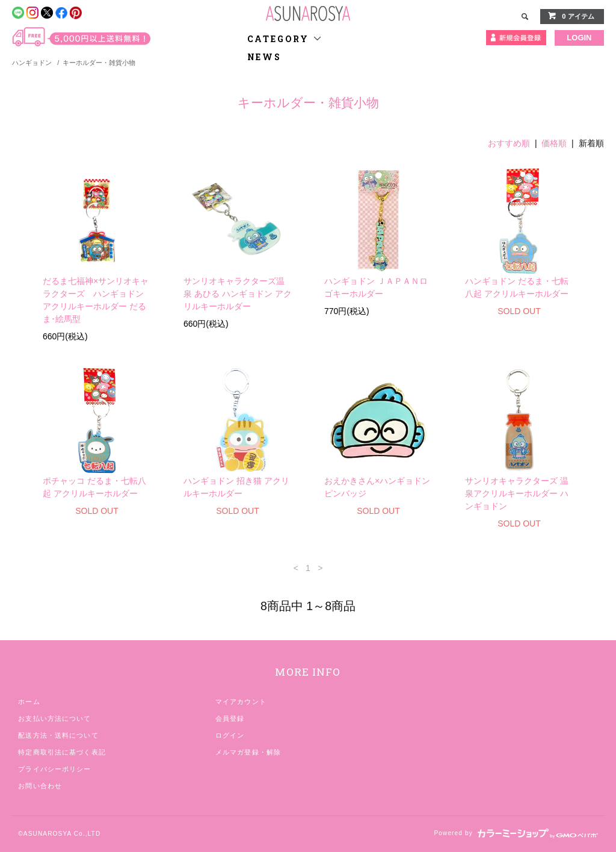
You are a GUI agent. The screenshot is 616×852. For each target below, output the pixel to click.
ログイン (230, 735)
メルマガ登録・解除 (248, 752)
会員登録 (230, 718)
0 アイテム (571, 16)
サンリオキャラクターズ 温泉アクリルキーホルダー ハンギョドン (517, 493)
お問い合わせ (40, 786)
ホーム (29, 702)
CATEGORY (285, 39)
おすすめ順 (509, 143)
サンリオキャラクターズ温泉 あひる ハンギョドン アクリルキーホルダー (238, 294)
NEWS (264, 57)
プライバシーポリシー (54, 769)
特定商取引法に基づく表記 (62, 752)
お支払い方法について (54, 718)
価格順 (554, 143)
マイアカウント (241, 702)
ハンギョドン (32, 63)
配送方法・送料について (58, 735)
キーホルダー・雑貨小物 (99, 63)
